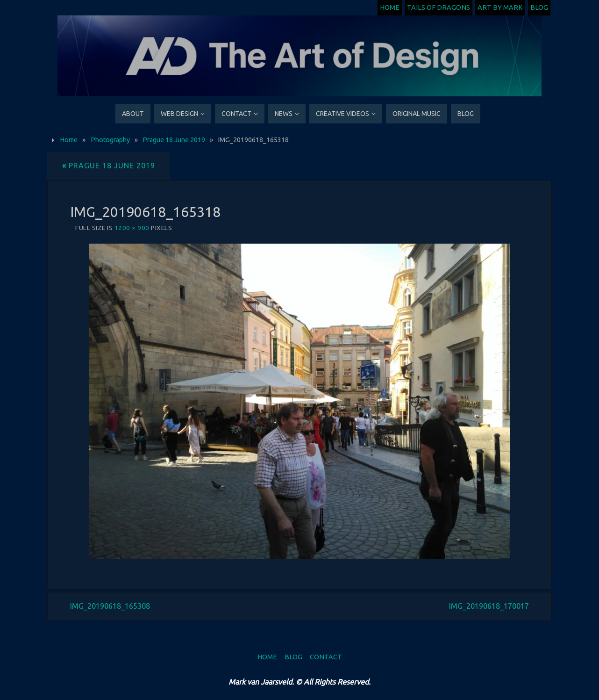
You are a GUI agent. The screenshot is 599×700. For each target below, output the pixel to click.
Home (390, 7)
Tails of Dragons (439, 7)
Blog (539, 7)
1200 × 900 (132, 228)
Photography (110, 140)
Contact (326, 657)
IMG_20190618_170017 (489, 606)
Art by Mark (500, 7)
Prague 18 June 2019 (174, 140)
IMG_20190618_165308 (110, 606)
